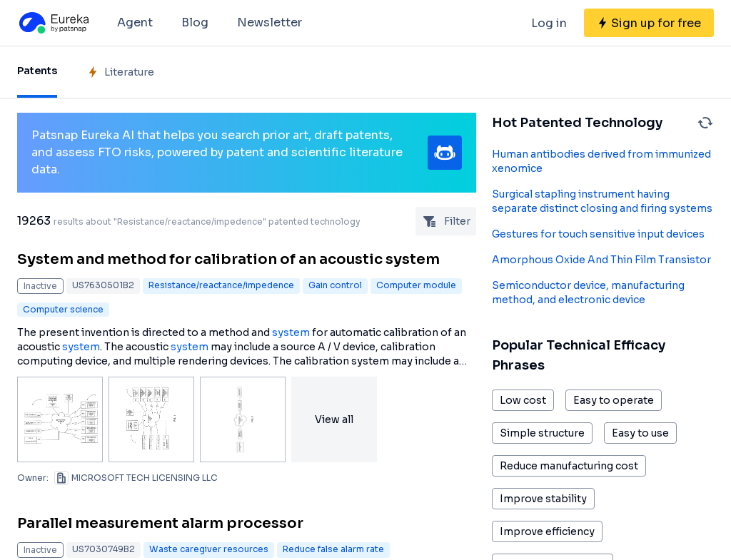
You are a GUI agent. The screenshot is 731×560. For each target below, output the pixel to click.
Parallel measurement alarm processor (160, 523)
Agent (135, 22)
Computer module (416, 285)
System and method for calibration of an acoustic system (228, 259)
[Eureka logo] (53, 23)
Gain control (335, 285)
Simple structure (542, 433)
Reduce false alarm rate (333, 549)
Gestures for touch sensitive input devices (598, 234)
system (291, 332)
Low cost (523, 400)
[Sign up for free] (649, 23)
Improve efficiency (547, 531)
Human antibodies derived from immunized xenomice (601, 161)
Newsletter (269, 22)
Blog (195, 22)
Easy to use (640, 433)
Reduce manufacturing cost (569, 466)
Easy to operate (614, 400)
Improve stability (543, 499)
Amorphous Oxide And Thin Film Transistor (601, 260)
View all (334, 419)
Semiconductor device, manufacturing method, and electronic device (588, 292)
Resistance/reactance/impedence (221, 285)
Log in (549, 23)
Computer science (63, 309)
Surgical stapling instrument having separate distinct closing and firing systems (602, 201)
